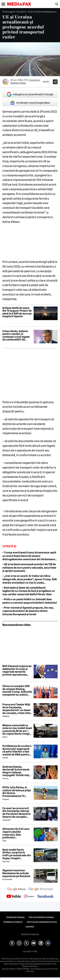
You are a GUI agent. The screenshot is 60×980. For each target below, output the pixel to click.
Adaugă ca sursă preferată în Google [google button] (30, 94)
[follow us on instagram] (29, 897)
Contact (30, 927)
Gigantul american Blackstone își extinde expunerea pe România (16, 873)
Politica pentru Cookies (41, 917)
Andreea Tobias (18, 83)
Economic (22, 12)
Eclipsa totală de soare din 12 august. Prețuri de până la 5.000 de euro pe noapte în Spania (17, 312)
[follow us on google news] (16, 889)
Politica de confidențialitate (42, 922)
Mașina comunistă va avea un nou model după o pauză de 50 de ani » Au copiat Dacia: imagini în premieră (17, 730)
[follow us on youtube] (14, 897)
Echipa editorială (15, 917)
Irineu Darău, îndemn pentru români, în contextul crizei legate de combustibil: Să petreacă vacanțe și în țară (16, 335)
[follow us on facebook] (45, 897)
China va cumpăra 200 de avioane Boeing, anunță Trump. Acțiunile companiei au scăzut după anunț (17, 690)
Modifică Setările (30, 934)
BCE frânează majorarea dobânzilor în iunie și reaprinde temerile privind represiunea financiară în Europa (17, 670)
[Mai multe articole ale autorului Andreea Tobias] (6, 82)
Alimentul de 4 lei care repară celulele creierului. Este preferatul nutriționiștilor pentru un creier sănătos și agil (17, 833)
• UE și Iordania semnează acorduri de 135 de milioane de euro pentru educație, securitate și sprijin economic (29, 568)
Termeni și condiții (13, 922)
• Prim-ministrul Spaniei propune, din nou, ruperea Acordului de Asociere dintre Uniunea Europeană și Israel (28, 611)
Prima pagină (9, 12)
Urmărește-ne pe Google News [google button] (30, 103)
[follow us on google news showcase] (41, 889)
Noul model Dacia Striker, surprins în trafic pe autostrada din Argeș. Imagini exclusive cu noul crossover (17, 854)
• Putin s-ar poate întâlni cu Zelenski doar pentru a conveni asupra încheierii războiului (30, 601)
